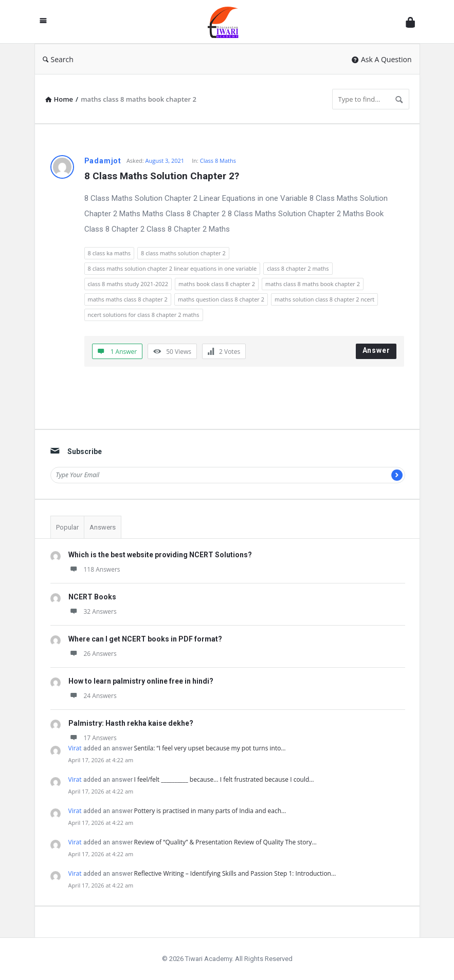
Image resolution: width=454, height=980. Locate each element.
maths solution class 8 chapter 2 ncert (324, 299)
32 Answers (93, 611)
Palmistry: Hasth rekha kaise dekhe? (131, 723)
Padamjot (103, 161)
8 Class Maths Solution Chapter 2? (162, 176)
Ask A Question (382, 59)
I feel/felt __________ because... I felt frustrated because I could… (224, 779)
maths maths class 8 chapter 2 (128, 299)
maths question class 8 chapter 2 (221, 299)
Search (58, 59)
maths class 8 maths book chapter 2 (313, 284)
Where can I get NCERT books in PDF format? (145, 639)
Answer (376, 350)
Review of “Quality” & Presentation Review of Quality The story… (225, 842)
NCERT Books (92, 597)
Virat (75, 748)
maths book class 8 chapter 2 (217, 284)
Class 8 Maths (218, 161)
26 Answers (93, 654)
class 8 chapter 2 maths (298, 268)
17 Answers (93, 738)
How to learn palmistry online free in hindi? (141, 681)
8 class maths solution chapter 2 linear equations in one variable (172, 268)
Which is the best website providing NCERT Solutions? (160, 555)
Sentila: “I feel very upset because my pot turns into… (210, 748)
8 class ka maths (110, 253)
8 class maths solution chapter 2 (183, 253)
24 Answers (93, 696)
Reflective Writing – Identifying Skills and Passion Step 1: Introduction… (235, 873)
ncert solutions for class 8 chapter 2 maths (144, 315)
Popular (67, 527)
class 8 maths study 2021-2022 (128, 284)
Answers (103, 527)
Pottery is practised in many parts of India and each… (210, 811)
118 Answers (94, 569)
